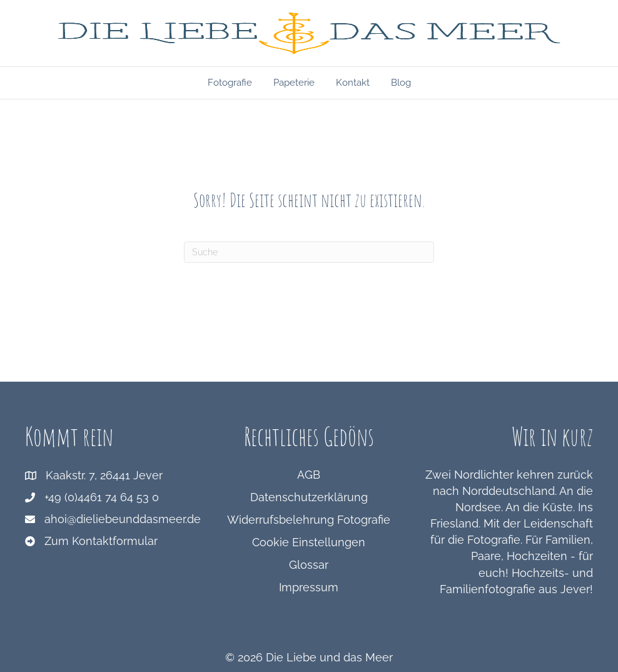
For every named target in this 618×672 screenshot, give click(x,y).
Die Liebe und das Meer (329, 657)
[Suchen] (309, 252)
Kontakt (353, 83)
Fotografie (230, 83)
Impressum (309, 587)
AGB (309, 475)
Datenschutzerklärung (309, 497)
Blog (401, 83)
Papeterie (294, 83)
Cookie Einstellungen (309, 542)
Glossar (309, 565)
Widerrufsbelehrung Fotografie (309, 520)
